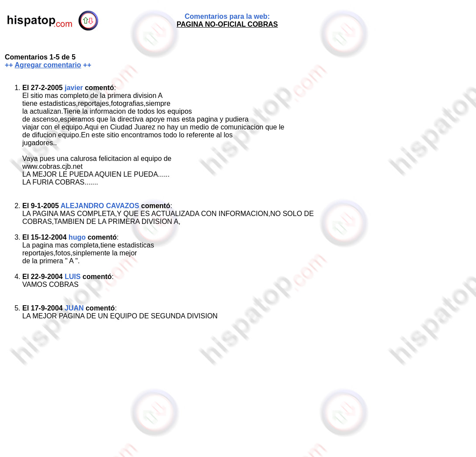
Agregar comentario (48, 65)
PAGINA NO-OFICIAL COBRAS (227, 24)
